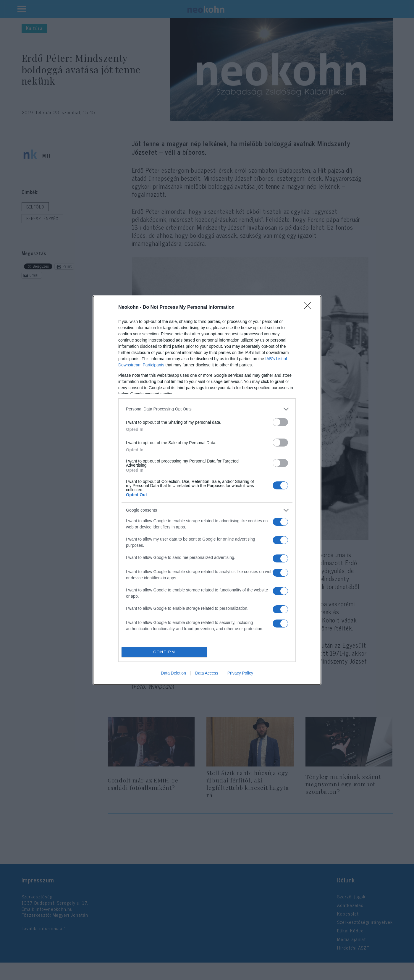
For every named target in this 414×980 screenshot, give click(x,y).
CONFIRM (164, 652)
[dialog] (207, 490)
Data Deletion (173, 673)
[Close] (309, 308)
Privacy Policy (240, 673)
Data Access (207, 673)
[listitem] (207, 409)
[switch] (280, 422)
